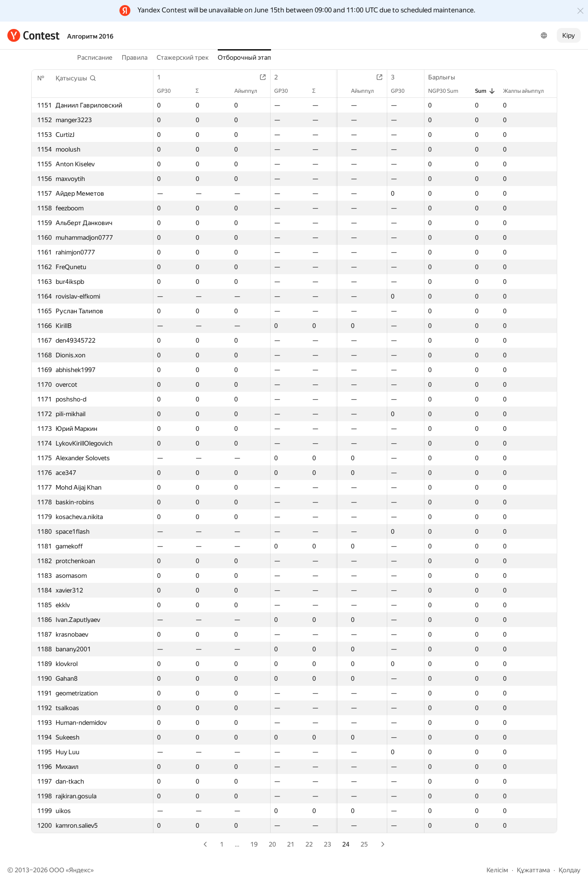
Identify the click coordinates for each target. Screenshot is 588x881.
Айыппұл (248, 91)
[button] (76, 78)
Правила (135, 57)
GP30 (169, 91)
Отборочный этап (244, 57)
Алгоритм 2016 (90, 36)
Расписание (95, 57)
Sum (485, 91)
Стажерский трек (183, 57)
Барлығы (446, 77)
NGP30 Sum (448, 91)
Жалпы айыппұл (528, 91)
